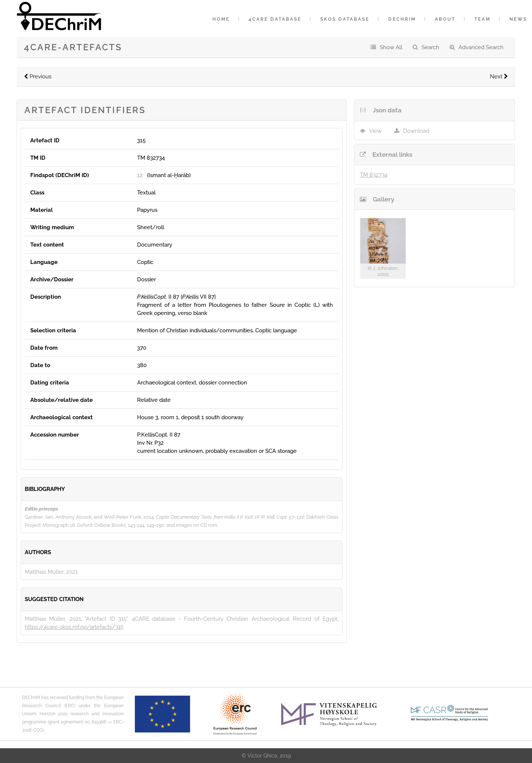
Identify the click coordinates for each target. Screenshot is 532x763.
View (375, 131)
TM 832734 (374, 175)
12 (140, 175)
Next (499, 77)
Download (416, 131)
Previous (38, 77)
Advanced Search (481, 47)
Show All (391, 47)
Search (430, 47)
